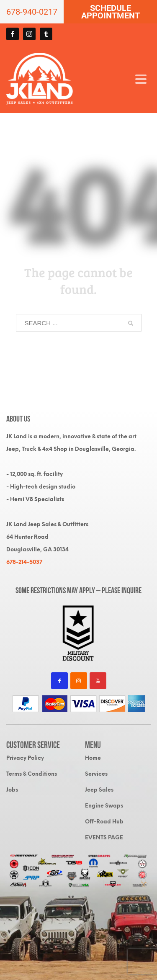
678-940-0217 (32, 12)
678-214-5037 (24, 562)
